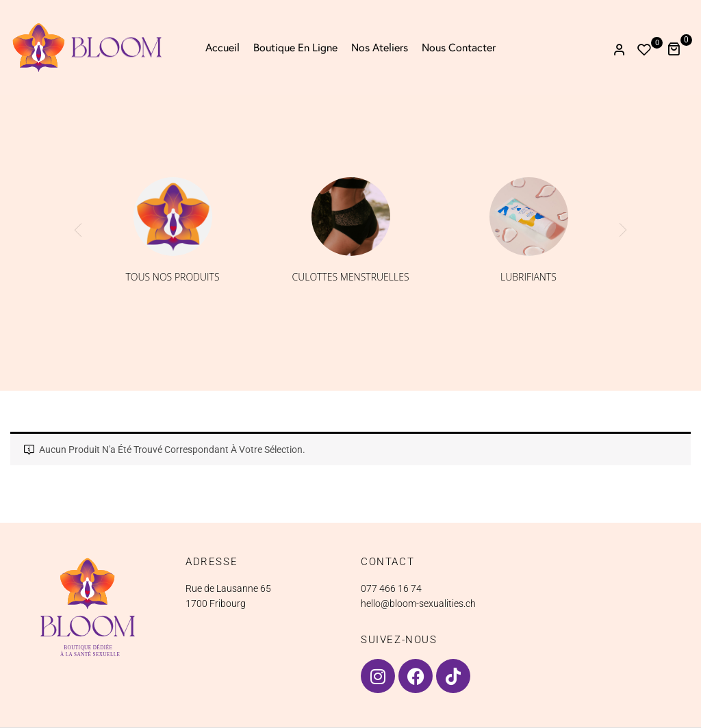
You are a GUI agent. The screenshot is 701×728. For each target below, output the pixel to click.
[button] (679, 48)
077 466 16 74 (391, 588)
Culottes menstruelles (350, 277)
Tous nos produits (172, 277)
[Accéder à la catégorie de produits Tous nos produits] (173, 217)
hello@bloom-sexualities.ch (418, 603)
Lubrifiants (528, 277)
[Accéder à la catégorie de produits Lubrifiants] (529, 217)
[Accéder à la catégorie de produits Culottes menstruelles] (351, 217)
